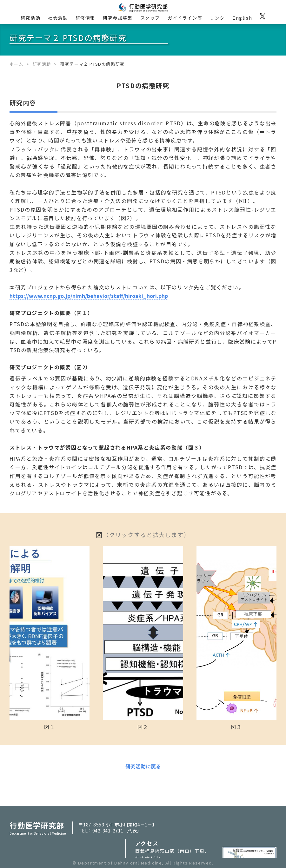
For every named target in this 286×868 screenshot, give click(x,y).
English (242, 18)
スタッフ (150, 18)
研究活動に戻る (143, 766)
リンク (217, 18)
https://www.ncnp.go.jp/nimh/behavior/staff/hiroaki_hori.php (89, 296)
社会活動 (58, 18)
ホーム (16, 64)
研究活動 (30, 18)
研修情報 (85, 18)
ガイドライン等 (185, 18)
